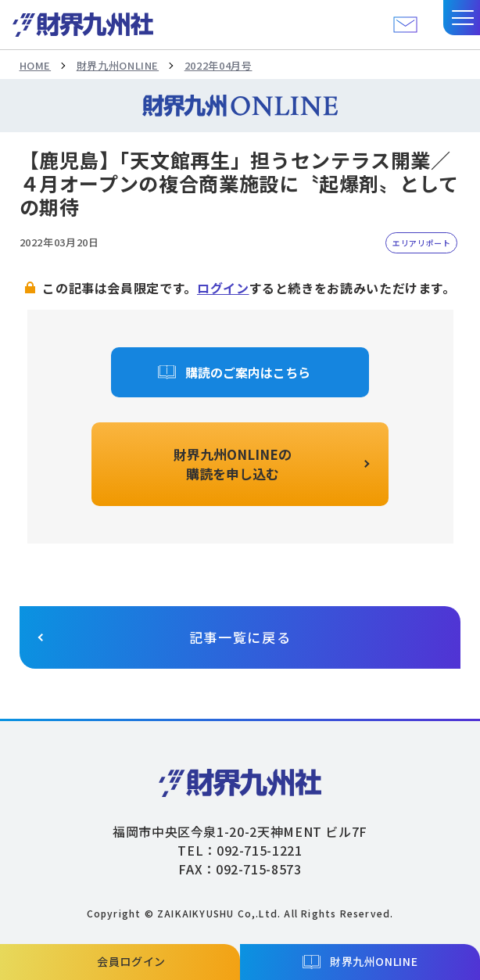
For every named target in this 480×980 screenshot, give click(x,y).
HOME (36, 65)
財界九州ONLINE (118, 65)
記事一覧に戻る (240, 637)
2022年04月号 (219, 65)
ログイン (223, 288)
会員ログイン (131, 961)
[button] (462, 18)
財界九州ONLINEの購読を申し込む (233, 464)
